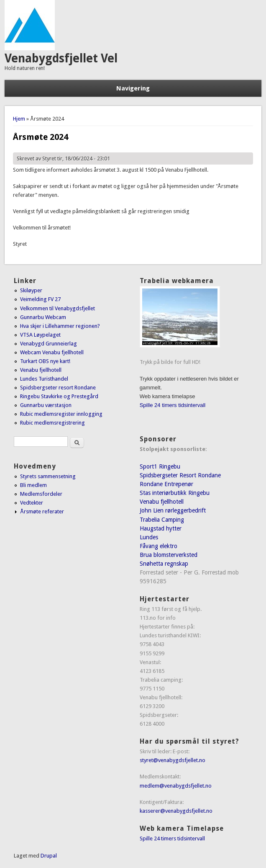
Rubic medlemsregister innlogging (61, 414)
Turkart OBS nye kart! (45, 361)
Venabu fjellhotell (41, 370)
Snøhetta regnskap (164, 564)
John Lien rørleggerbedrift (173, 510)
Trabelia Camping (162, 520)
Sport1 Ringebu (160, 466)
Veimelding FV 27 (40, 299)
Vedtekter (32, 503)
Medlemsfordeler (41, 494)
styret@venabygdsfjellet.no (173, 760)
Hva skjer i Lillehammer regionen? (60, 326)
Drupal (49, 856)
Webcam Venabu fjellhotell (52, 352)
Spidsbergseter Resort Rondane (180, 475)
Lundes (149, 537)
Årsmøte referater (42, 511)
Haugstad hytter (161, 528)
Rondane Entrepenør (166, 484)
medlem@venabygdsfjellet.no (176, 786)
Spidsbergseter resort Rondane (58, 388)
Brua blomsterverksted (169, 555)
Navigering (133, 88)
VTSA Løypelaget (40, 335)
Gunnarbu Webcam (43, 317)
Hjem (19, 119)
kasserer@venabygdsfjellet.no (176, 811)
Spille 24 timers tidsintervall (173, 405)
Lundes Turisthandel (44, 379)
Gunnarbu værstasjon (46, 405)
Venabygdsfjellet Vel (61, 58)
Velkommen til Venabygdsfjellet (58, 308)
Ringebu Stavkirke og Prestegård (59, 396)
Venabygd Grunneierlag (49, 344)
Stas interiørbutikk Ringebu (175, 493)
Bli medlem (33, 485)
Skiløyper (31, 290)
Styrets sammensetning (48, 476)
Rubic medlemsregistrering (52, 423)
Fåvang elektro (159, 546)
